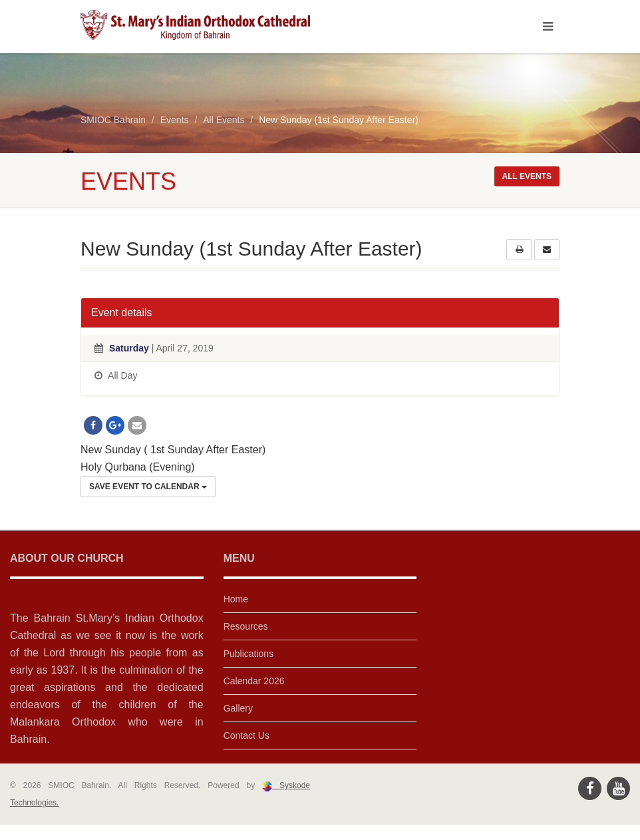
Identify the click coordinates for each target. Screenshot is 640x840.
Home (236, 599)
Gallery (238, 708)
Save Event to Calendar (148, 487)
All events (527, 176)
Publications (249, 654)
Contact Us (246, 735)
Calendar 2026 (254, 681)
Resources (246, 626)
